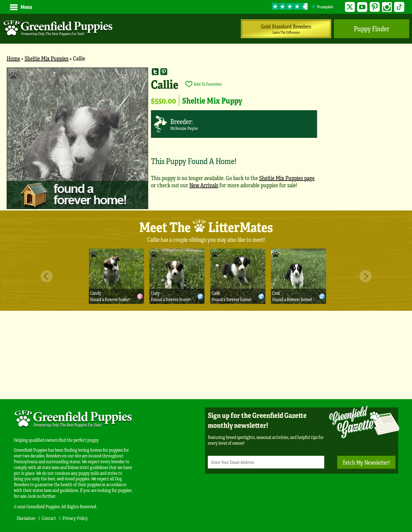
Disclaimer (26, 518)
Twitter (350, 7)
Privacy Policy (75, 518)
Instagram (387, 7)
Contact (49, 518)
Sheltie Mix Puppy (212, 100)
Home (13, 58)
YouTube (362, 7)
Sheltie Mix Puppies (46, 58)
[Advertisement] (206, 355)
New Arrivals (204, 185)
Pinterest (375, 7)
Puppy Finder (372, 29)
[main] (206, 139)
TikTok (399, 7)
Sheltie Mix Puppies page (287, 178)
